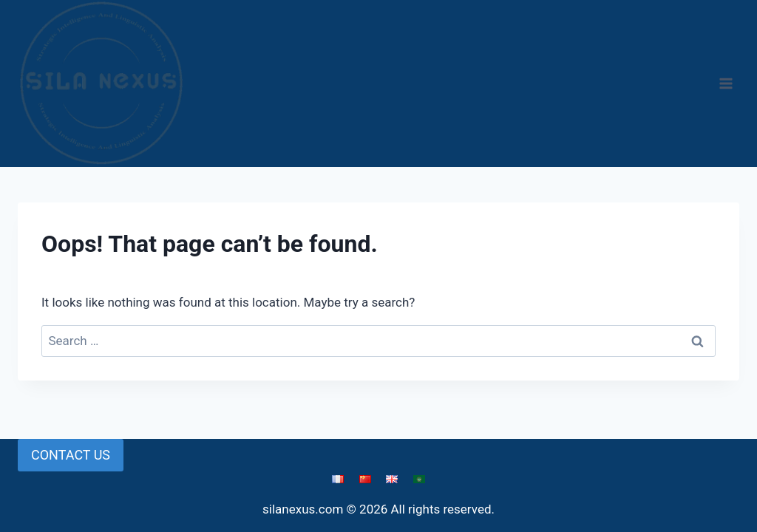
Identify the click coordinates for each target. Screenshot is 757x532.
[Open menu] (726, 83)
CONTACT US (71, 455)
